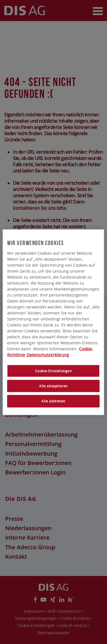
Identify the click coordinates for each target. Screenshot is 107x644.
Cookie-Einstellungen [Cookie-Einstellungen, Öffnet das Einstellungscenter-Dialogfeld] (53, 371)
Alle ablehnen (54, 401)
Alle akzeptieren (54, 386)
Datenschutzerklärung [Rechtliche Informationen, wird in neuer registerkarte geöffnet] (48, 355)
